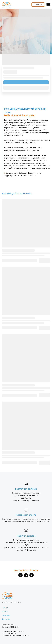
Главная (5, 608)
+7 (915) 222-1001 (8, 625)
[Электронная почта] (32, 575)
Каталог (5, 611)
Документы (6, 619)
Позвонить (38, 4)
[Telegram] (26, 575)
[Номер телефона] (20, 575)
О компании (6, 615)
